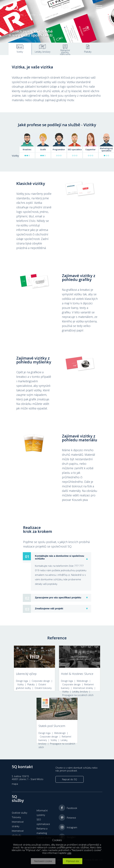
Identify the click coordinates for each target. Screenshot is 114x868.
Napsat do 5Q (70, 779)
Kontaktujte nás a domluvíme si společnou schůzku (60, 557)
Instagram (72, 827)
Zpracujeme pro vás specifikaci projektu (58, 597)
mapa (15, 784)
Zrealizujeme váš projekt (49, 608)
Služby (21, 15)
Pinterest (71, 818)
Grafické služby (19, 813)
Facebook (72, 808)
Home (11, 15)
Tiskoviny (31, 15)
